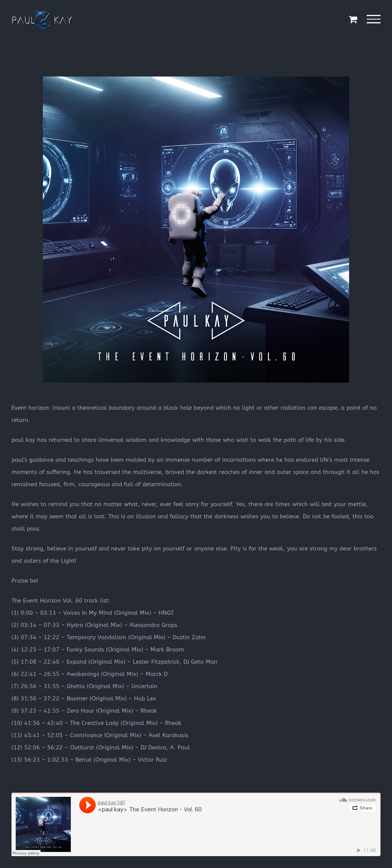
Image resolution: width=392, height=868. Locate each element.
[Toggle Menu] (374, 19)
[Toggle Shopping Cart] (353, 19)
